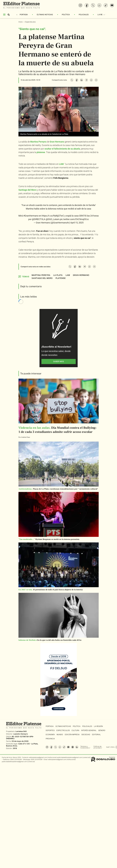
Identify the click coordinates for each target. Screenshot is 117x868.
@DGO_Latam (53, 219)
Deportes (50, 730)
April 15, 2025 (77, 223)
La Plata (58, 275)
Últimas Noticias (45, 15)
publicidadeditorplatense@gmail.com (69, 757)
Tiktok (64, 747)
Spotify (73, 747)
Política (66, 15)
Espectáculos (31, 22)
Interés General (89, 730)
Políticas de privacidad (97, 747)
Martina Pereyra (38, 142)
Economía (50, 735)
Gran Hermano (57, 142)
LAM (61, 164)
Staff (108, 747)
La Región (102, 15)
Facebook (51, 747)
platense (41, 152)
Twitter (56, 747)
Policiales (84, 15)
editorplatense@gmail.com (38, 757)
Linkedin (77, 747)
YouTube (68, 747)
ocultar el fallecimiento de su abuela (62, 149)
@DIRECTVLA (39, 219)
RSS (113, 747)
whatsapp (60, 747)
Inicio (21, 22)
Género (102, 730)
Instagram (47, 747)
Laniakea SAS (21, 731)
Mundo (60, 735)
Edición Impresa (72, 735)
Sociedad (86, 735)
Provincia (50, 739)
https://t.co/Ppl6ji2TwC (53, 216)
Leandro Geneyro (21, 734)
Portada (24, 15)
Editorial (96, 735)
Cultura (75, 730)
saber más (59, 361)
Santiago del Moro (27, 190)
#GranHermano (31, 216)
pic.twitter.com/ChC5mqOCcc (74, 219)
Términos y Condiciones (85, 747)
